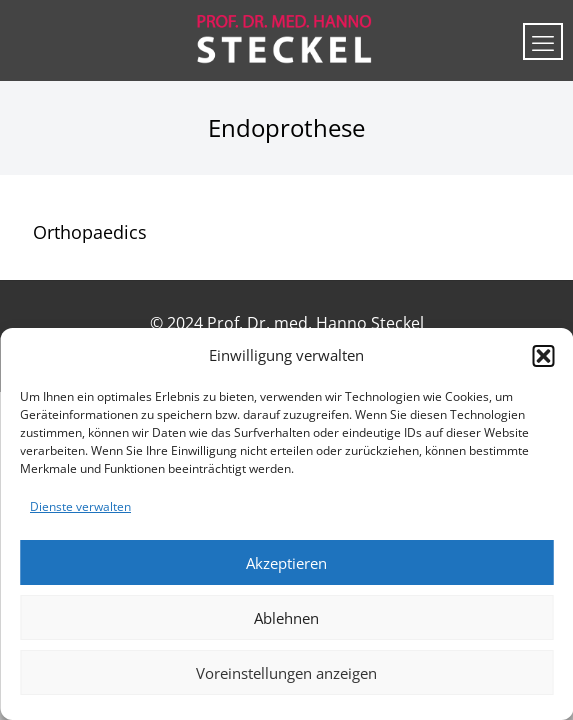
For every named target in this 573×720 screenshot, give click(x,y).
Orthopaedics (90, 232)
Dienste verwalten (80, 506)
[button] (543, 356)
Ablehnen (286, 618)
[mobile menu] (543, 41)
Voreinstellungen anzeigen (286, 673)
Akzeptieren (286, 563)
